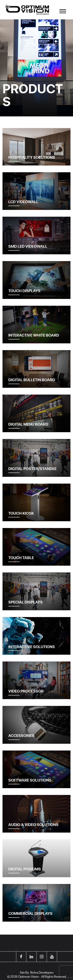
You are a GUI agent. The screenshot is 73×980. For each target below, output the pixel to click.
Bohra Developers (42, 972)
